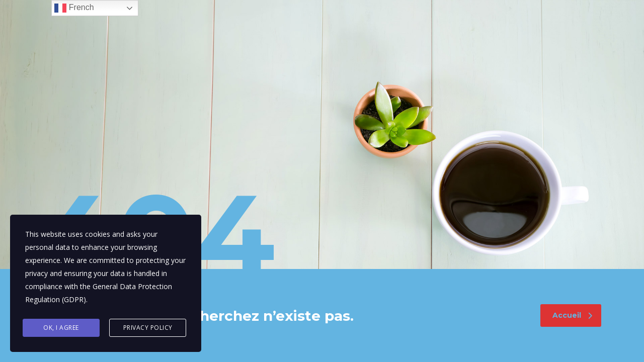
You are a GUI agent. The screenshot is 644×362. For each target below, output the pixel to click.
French (74, 8)
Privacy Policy (148, 328)
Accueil (572, 315)
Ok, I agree (61, 328)
